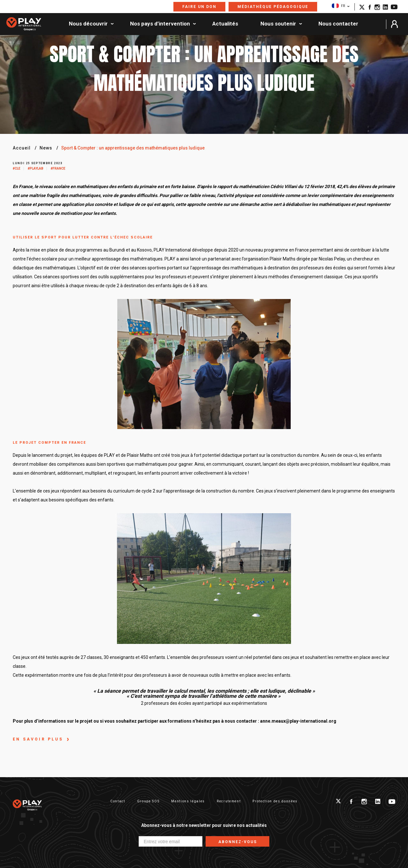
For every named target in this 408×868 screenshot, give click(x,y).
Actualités (225, 24)
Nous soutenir (278, 24)
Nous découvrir (88, 24)
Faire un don (199, 7)
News (46, 148)
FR (338, 6)
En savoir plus (38, 739)
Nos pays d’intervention (160, 24)
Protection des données (275, 801)
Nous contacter (338, 24)
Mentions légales (188, 801)
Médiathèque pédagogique (273, 7)
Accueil (22, 148)
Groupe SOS (148, 801)
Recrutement (229, 801)
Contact (118, 801)
